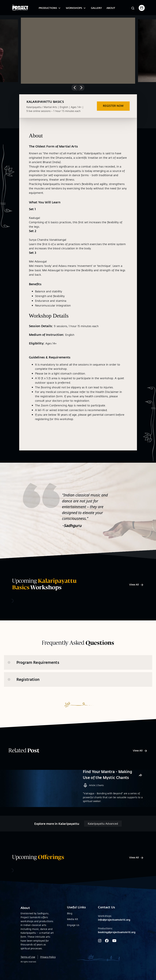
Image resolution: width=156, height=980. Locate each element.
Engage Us (73, 930)
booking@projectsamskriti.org (117, 937)
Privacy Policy (48, 962)
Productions (50, 8)
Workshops (76, 8)
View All (136, 584)
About (111, 8)
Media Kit (73, 924)
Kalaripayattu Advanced (103, 828)
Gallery (96, 8)
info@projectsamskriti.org (114, 925)
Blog (70, 918)
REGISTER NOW (113, 106)
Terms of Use (28, 962)
